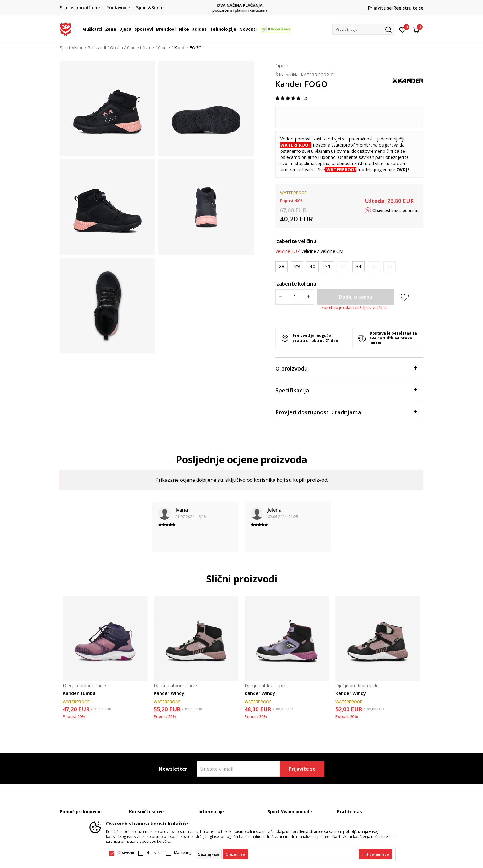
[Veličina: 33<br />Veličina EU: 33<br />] (359, 267)
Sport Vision (72, 48)
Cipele (164, 48)
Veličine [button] (309, 251)
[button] (363, 29)
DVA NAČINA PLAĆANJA (242, 5)
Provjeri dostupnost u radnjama (346, 412)
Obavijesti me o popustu (396, 210)
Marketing (183, 853)
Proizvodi (97, 48)
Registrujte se (408, 8)
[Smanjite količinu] (281, 297)
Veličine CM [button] (332, 251)
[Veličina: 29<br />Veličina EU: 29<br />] (297, 267)
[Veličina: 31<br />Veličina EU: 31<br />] (328, 267)
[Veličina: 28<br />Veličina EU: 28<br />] (282, 267)
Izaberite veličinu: (296, 241)
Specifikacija (346, 390)
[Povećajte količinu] (308, 297)
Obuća (116, 48)
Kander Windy (169, 693)
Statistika (154, 853)
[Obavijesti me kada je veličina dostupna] (343, 267)
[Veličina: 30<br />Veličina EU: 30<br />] (312, 267)
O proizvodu (346, 368)
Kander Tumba (79, 693)
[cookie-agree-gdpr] (236, 854)
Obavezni (126, 853)
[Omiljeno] (402, 29)
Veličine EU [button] (286, 251)
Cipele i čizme (140, 48)
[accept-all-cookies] (376, 854)
